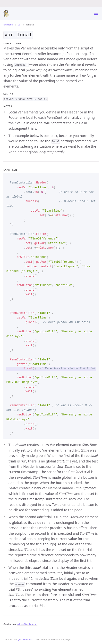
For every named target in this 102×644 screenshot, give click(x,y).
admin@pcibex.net (27, 624)
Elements (8, 25)
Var (20, 25)
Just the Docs (26, 639)
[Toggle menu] (96, 13)
